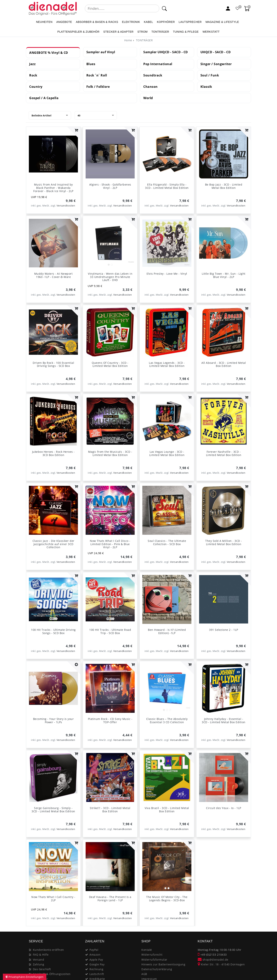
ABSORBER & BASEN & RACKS (97, 22)
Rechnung (96, 969)
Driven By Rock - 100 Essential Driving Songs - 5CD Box (53, 364)
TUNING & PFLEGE (186, 32)
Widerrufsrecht (152, 955)
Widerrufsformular (154, 960)
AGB (144, 974)
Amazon (95, 955)
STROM (142, 32)
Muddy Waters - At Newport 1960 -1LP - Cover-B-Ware (53, 275)
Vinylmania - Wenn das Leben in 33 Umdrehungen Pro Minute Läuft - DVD (110, 277)
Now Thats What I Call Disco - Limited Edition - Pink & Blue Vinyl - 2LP (110, 544)
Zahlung (39, 964)
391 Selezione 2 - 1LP (224, 630)
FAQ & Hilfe (41, 955)
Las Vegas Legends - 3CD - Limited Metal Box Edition (167, 364)
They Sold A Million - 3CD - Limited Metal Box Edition (224, 542)
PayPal (94, 950)
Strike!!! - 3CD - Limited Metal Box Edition (110, 810)
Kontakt (147, 950)
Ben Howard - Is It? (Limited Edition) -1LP (167, 631)
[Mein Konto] (228, 8)
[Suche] (164, 8)
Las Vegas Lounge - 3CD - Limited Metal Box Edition (167, 453)
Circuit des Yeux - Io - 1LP (224, 808)
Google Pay (97, 964)
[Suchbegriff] (122, 8)
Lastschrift (97, 974)
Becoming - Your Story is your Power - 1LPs (53, 720)
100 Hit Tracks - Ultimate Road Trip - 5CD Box (110, 631)
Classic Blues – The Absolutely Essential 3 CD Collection (167, 720)
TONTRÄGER (160, 32)
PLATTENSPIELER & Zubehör (78, 32)
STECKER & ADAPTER (118, 32)
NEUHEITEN (44, 22)
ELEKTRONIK (131, 22)
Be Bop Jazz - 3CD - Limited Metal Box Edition (224, 186)
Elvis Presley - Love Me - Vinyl (167, 274)
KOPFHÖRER (166, 22)
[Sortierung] (50, 115)
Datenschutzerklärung (157, 969)
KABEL (149, 22)
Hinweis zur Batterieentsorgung (163, 964)
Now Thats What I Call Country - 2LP (53, 899)
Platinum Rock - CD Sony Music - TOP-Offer (110, 720)
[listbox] (110, 243)
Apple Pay (96, 960)
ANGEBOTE (64, 22)
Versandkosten (66, 206)
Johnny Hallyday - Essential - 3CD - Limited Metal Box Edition (224, 720)
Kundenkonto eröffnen (48, 950)
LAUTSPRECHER (190, 22)
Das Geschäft (42, 969)
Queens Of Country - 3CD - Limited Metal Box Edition (110, 364)
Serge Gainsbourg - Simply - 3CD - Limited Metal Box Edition (53, 810)
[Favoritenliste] (238, 8)
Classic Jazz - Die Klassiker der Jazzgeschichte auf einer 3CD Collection (53, 544)
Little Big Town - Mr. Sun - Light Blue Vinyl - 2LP (224, 275)
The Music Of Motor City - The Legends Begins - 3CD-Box (167, 899)
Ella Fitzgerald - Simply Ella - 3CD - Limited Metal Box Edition (167, 186)
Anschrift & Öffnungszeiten (52, 974)
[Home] (128, 40)
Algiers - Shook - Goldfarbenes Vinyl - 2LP (110, 186)
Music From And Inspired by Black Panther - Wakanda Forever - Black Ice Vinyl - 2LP (53, 188)
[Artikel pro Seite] (96, 115)
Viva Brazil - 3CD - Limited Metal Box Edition (167, 810)
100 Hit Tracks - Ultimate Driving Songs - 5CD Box (53, 631)
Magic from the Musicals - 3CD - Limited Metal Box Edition (110, 453)
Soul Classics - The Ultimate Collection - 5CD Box (167, 542)
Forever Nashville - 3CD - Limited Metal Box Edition (224, 453)
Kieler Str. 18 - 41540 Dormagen (221, 964)
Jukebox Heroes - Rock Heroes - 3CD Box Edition (53, 453)
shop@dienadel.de (213, 960)
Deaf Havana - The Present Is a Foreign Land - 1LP (110, 899)
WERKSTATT (211, 32)
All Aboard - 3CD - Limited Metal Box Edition (224, 364)
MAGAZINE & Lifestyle (222, 22)
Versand (39, 960)
